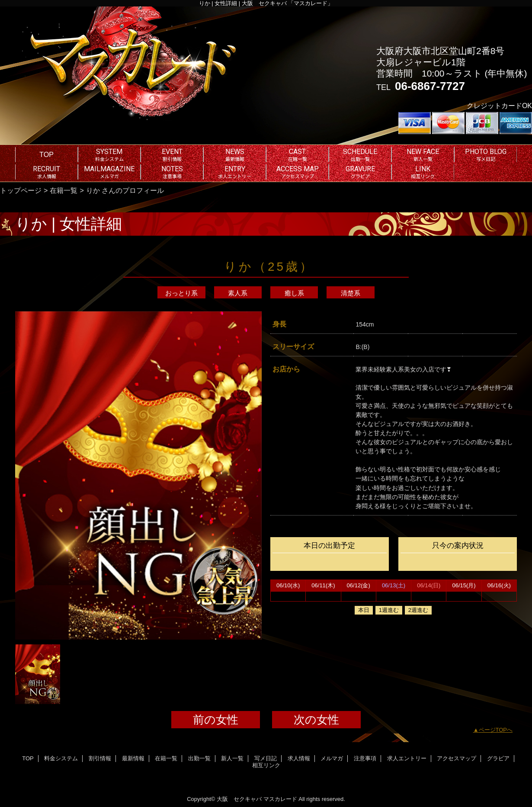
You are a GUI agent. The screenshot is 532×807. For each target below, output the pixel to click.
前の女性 (216, 720)
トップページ (21, 190)
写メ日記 (266, 758)
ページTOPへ (496, 730)
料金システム (61, 758)
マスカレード (280, 799)
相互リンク (266, 765)
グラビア (498, 758)
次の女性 (316, 720)
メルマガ (332, 758)
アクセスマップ (457, 758)
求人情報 (299, 758)
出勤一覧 (199, 758)
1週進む (389, 610)
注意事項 (365, 758)
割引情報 (100, 758)
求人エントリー (407, 758)
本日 (364, 610)
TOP (46, 154)
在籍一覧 (64, 190)
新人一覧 (232, 758)
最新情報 (133, 758)
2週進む (418, 610)
